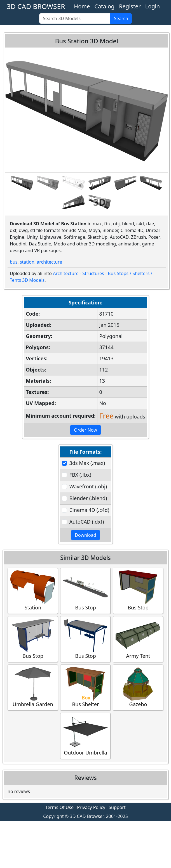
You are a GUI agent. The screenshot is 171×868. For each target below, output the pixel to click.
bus (14, 262)
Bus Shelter (85, 687)
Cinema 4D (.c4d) (89, 510)
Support (117, 807)
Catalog (104, 6)
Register (130, 6)
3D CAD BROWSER (36, 6)
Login (153, 6)
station (27, 262)
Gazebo (138, 687)
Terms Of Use (59, 807)
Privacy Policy (91, 807)
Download (85, 535)
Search (121, 18)
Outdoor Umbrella (85, 736)
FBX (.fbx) (80, 475)
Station (33, 591)
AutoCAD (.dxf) (87, 522)
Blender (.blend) (88, 498)
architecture (49, 262)
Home (82, 6)
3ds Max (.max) (87, 463)
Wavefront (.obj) (88, 486)
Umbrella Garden (33, 687)
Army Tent (138, 639)
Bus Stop (85, 591)
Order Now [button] (85, 430)
